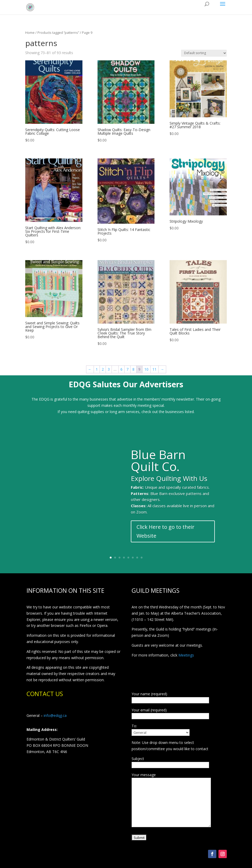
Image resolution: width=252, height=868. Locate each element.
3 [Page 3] (109, 369)
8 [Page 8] (133, 369)
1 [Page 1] (97, 369)
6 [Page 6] (121, 369)
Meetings (186, 655)
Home (30, 33)
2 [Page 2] (103, 369)
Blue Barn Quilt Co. (158, 465)
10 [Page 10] (146, 369)
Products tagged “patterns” (58, 33)
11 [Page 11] (154, 369)
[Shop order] (204, 53)
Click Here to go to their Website (166, 535)
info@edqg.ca (55, 715)
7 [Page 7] (127, 369)
